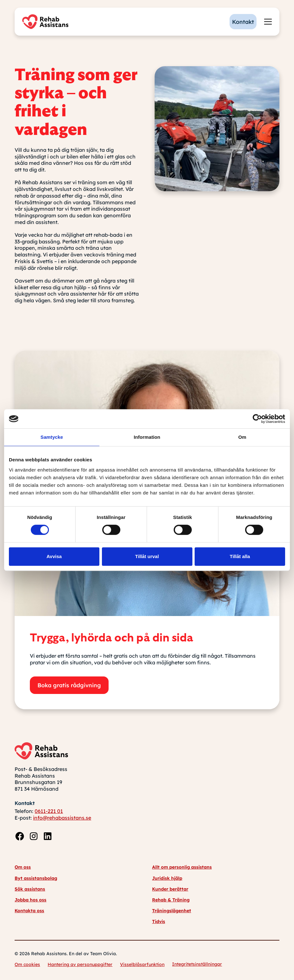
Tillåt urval (147, 556)
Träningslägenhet (172, 911)
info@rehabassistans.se (62, 818)
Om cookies (27, 964)
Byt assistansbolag (36, 878)
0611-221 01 (49, 811)
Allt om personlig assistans (182, 867)
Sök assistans (30, 889)
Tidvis (159, 921)
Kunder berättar (170, 889)
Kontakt (243, 22)
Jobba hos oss (30, 900)
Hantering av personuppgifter (80, 964)
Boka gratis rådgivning (69, 685)
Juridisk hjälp (167, 878)
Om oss (23, 867)
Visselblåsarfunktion (142, 964)
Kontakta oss (29, 911)
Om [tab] (242, 437)
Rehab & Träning (171, 900)
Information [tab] (147, 437)
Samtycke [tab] (52, 437)
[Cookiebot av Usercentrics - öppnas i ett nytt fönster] (257, 419)
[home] (47, 22)
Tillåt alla (240, 556)
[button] (267, 22)
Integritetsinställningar (197, 964)
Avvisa (54, 556)
